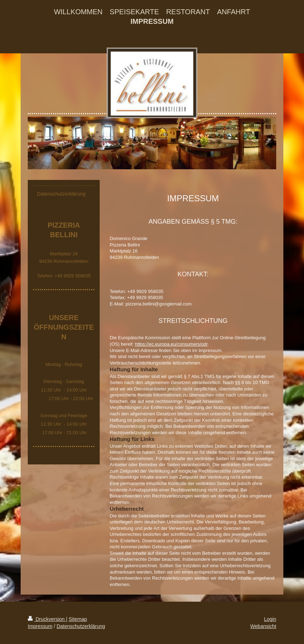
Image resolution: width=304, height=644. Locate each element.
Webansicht (263, 626)
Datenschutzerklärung (81, 626)
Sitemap (78, 619)
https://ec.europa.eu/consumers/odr (171, 344)
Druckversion (47, 619)
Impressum (40, 626)
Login (270, 619)
